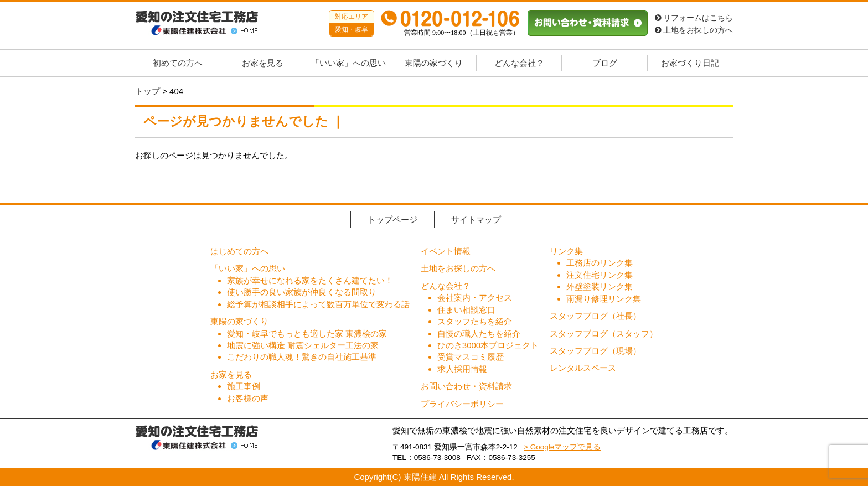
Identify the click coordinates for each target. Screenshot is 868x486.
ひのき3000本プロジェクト (488, 345)
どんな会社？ (519, 63)
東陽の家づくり (434, 63)
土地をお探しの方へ (694, 30)
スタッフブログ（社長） (595, 316)
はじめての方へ (239, 251)
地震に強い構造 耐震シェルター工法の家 (303, 345)
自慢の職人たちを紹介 (479, 334)
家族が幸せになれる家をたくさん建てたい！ (310, 280)
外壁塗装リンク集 (600, 286)
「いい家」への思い (348, 63)
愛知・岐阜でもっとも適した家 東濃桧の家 (307, 334)
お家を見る (263, 63)
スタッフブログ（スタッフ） (604, 334)
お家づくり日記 (690, 63)
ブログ (605, 63)
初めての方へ (178, 63)
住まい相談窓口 (466, 310)
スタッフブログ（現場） (595, 351)
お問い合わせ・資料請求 (466, 386)
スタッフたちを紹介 (475, 321)
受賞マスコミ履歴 (471, 357)
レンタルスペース (583, 368)
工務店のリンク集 (600, 263)
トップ (148, 91)
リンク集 (566, 251)
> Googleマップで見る (562, 447)
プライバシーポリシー (462, 404)
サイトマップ (476, 219)
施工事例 (244, 386)
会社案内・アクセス (475, 298)
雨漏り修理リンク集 (604, 299)
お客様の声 (248, 398)
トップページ (392, 219)
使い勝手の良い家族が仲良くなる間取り (302, 292)
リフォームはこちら (694, 18)
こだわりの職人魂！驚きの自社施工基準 (302, 357)
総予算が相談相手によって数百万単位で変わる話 (318, 304)
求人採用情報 (462, 369)
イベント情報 (446, 251)
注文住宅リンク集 (600, 275)
